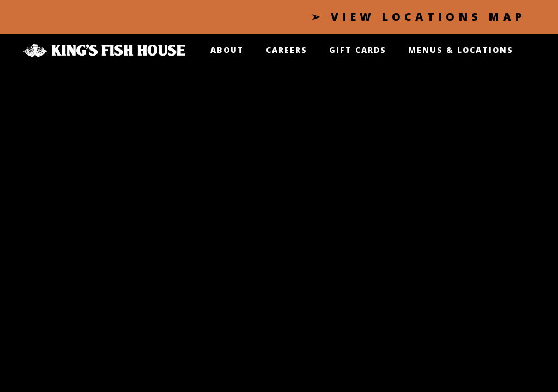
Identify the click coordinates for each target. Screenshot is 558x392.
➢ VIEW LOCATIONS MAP (418, 17)
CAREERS (287, 50)
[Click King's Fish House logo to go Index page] (105, 48)
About (227, 50)
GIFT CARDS (358, 50)
